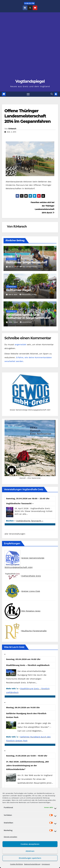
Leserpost (26, 322)
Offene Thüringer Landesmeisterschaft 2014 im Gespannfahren (28, 116)
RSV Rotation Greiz (31, 611)
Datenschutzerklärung (32, 864)
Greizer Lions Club (31, 591)
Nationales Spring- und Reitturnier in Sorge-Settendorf (28, 316)
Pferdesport (11, 259)
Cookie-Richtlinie (16, 864)
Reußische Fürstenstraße (34, 631)
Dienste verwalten (10, 837)
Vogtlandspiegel (30, 81)
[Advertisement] (30, 47)
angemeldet (20, 344)
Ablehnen (30, 851)
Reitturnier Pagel (18, 290)
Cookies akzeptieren (30, 844)
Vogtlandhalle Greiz (31, 576)
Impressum (46, 864)
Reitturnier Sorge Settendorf (27, 262)
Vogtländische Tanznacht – (30, 521)
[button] (52, 94)
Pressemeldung (29, 267)
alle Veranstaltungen (15, 534)
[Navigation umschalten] (28, 94)
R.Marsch (12, 129)
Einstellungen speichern (30, 858)
